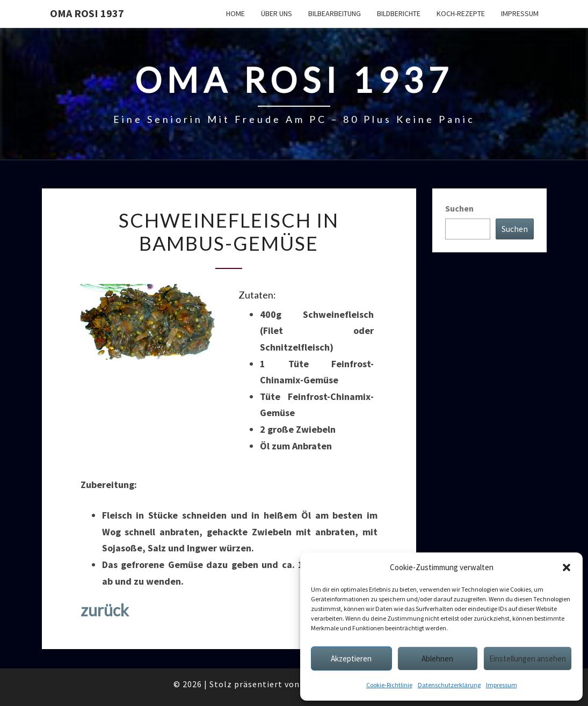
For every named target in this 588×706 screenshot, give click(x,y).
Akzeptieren (351, 658)
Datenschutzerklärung (449, 685)
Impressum (502, 685)
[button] (567, 567)
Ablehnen (437, 658)
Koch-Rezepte (461, 13)
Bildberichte (399, 13)
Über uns (277, 13)
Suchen (459, 208)
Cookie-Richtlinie (389, 685)
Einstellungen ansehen (528, 658)
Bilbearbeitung (335, 13)
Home (235, 13)
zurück (105, 610)
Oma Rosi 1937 (87, 13)
